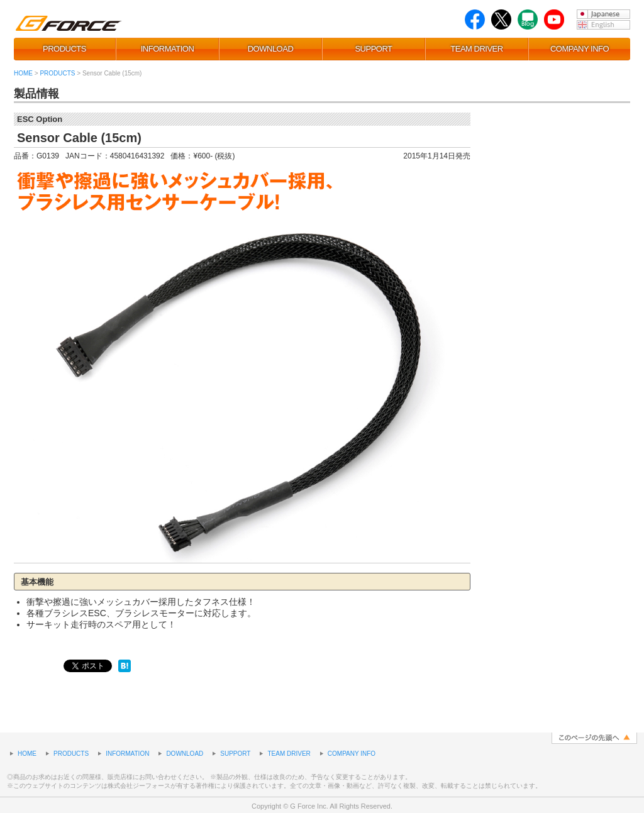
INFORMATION (168, 49)
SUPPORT (373, 49)
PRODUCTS (64, 49)
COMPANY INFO (580, 49)
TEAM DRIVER (476, 49)
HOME (23, 73)
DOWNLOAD (271, 49)
